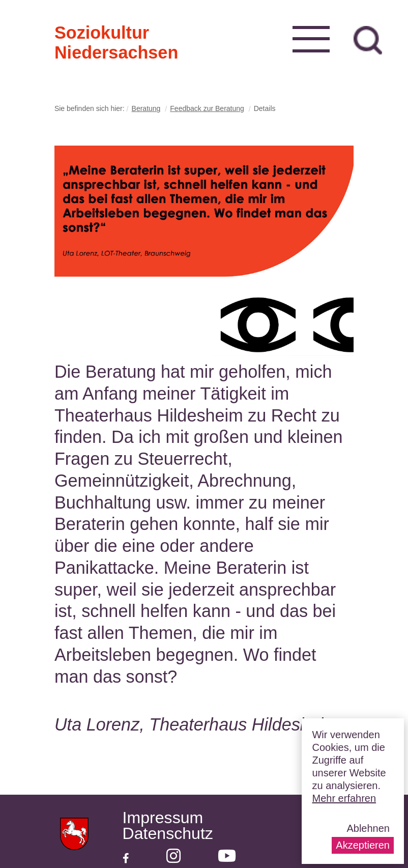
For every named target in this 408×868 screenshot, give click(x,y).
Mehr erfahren (344, 798)
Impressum (163, 818)
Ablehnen (368, 828)
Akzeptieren (363, 845)
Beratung (146, 108)
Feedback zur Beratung (207, 108)
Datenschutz (168, 834)
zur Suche (368, 40)
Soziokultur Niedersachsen (71, 32)
